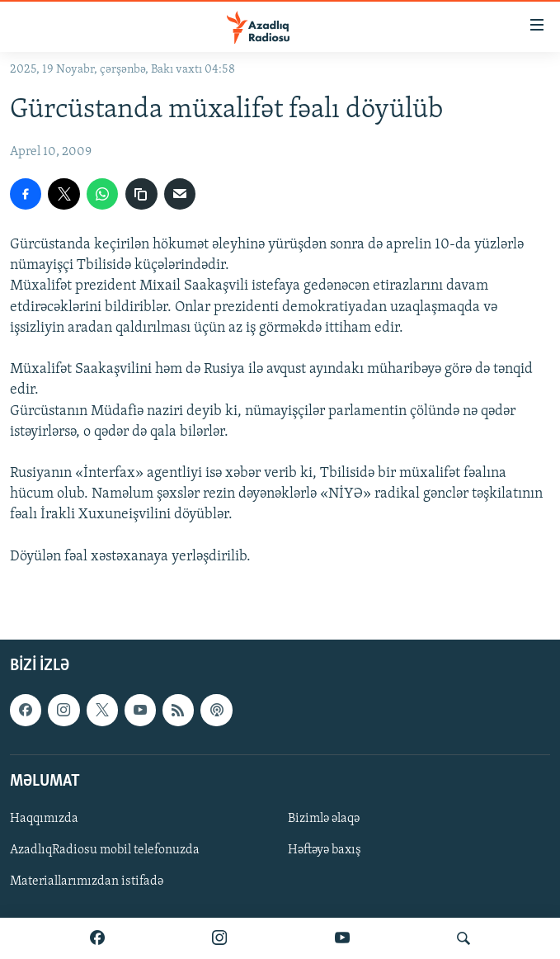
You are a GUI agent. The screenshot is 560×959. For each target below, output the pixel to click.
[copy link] (141, 194)
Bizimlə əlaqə (324, 819)
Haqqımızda (44, 819)
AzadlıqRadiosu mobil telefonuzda (105, 850)
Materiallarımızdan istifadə (87, 881)
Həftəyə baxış (325, 850)
